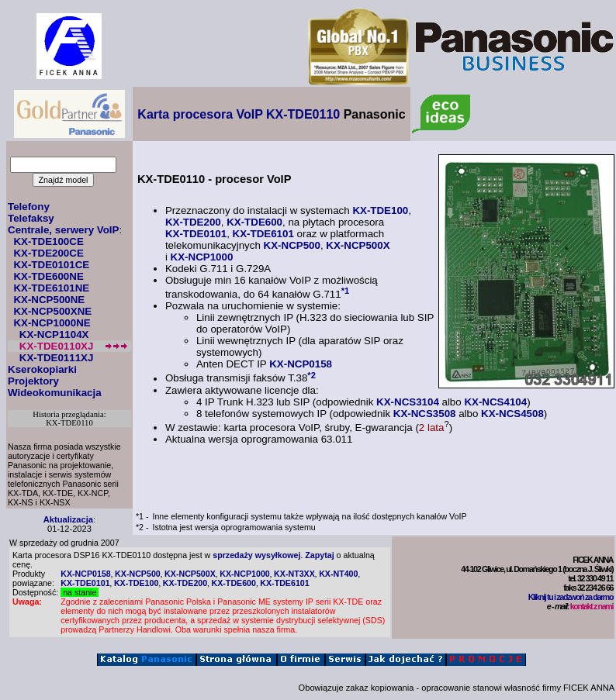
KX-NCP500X (358, 245)
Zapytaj (319, 555)
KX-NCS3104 (408, 402)
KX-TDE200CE (48, 253)
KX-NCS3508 (425, 414)
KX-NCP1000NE (52, 323)
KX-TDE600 (254, 222)
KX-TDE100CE (48, 241)
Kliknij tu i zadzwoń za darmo (571, 597)
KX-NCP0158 (301, 364)
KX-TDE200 (193, 222)
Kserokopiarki (42, 369)
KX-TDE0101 (196, 234)
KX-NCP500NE (49, 300)
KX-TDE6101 (263, 234)
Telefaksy (31, 218)
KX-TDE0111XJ (57, 358)
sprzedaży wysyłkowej (256, 555)
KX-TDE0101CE (51, 265)
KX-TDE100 (380, 210)
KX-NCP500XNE (52, 311)
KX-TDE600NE (48, 276)
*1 (346, 291)
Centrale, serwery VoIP (63, 230)
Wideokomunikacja (55, 393)
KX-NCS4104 (495, 402)
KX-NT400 (338, 574)
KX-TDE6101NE (51, 288)
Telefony (29, 207)
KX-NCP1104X (54, 334)
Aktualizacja (68, 519)
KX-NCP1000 (202, 257)
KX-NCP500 (292, 245)
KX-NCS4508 (512, 414)
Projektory (33, 381)
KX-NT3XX (294, 574)
